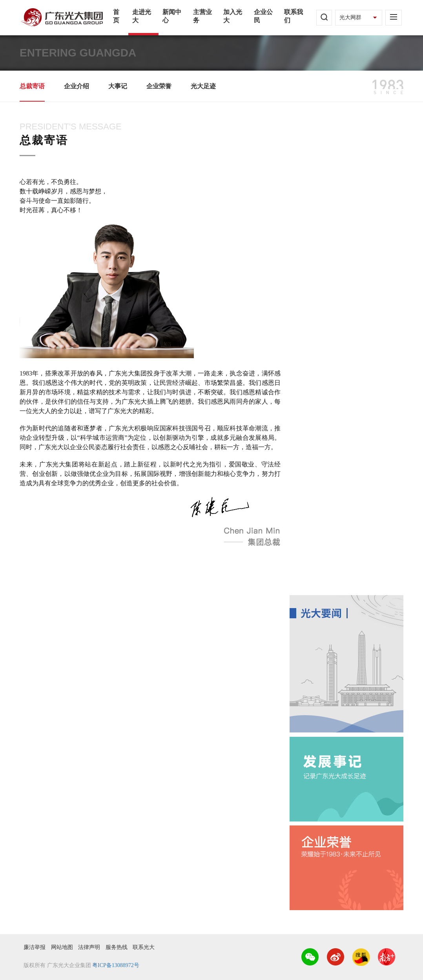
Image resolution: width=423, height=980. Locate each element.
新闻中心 (172, 16)
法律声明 (89, 947)
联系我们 (294, 16)
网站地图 (62, 947)
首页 (116, 16)
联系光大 (144, 947)
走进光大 (142, 16)
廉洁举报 (35, 947)
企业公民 (263, 16)
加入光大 (233, 16)
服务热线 (117, 947)
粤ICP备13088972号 (116, 965)
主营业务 (202, 16)
